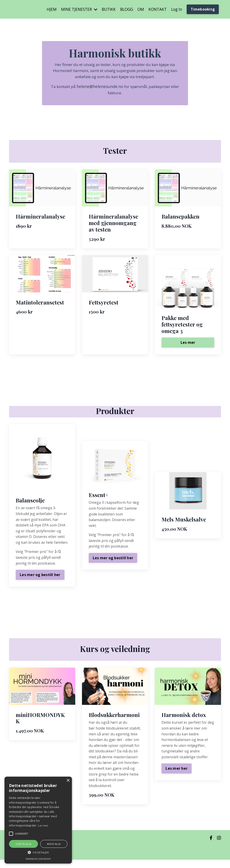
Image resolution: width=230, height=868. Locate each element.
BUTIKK (104, 9)
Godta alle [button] (24, 844)
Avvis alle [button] (54, 844)
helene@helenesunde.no (103, 89)
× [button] (68, 781)
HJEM (45, 9)
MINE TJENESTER (73, 9)
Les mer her (177, 777)
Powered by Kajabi (207, 856)
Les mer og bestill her (40, 581)
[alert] (38, 820)
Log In (175, 9)
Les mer (188, 349)
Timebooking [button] (202, 9)
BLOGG (123, 9)
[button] (38, 852)
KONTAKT (155, 9)
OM (138, 9)
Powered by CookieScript (38, 859)
